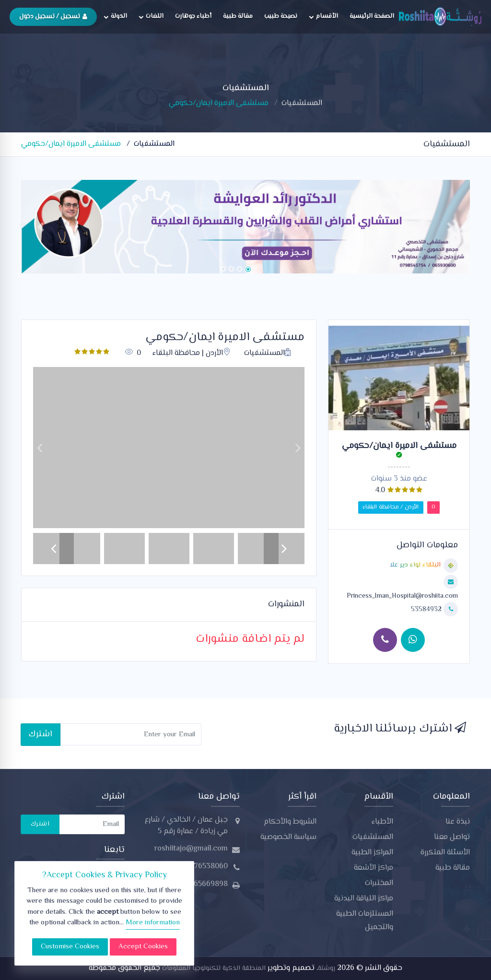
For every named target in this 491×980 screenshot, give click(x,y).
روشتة (327, 968)
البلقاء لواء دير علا (415, 565)
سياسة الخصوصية (288, 837)
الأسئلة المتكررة (445, 853)
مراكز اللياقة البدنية (364, 899)
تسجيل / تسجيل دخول (53, 17)
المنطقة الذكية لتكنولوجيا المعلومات (213, 968)
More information (153, 923)
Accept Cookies (143, 947)
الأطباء (382, 822)
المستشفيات (302, 103)
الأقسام (323, 16)
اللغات (151, 16)
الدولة (115, 16)
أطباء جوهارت (193, 16)
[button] (41, 227)
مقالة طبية (238, 16)
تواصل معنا (452, 837)
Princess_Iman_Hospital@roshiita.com (402, 596)
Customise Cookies (70, 947)
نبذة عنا (458, 822)
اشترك (41, 734)
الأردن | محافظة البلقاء (192, 353)
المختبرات (379, 883)
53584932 (427, 610)
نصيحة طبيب (281, 16)
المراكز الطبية (372, 853)
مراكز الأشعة (374, 868)
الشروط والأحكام (290, 822)
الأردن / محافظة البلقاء (391, 507)
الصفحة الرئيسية (372, 16)
